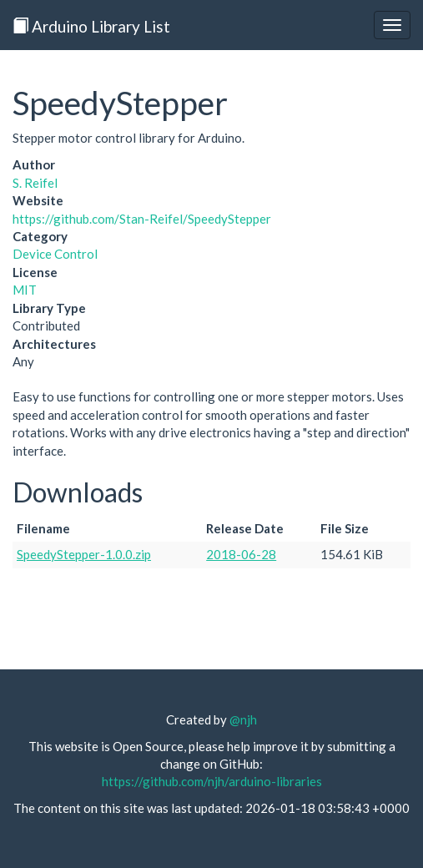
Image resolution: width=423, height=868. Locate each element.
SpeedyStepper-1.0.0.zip (84, 554)
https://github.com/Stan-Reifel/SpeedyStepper (142, 219)
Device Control (55, 254)
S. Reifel (35, 183)
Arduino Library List (91, 26)
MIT (25, 290)
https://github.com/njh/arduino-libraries (212, 781)
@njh (243, 719)
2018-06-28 (241, 554)
